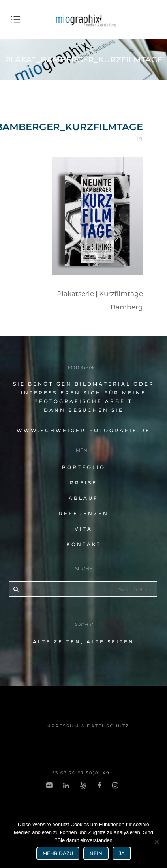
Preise (83, 483)
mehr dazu (58, 853)
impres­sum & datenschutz (87, 726)
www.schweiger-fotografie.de (83, 430)
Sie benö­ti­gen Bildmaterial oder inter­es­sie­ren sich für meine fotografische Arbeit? (84, 393)
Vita (83, 529)
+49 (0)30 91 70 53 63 (83, 773)
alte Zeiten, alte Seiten (83, 642)
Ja (122, 853)
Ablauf (83, 498)
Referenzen (84, 513)
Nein (96, 853)
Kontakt (84, 544)
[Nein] (157, 842)
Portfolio (84, 467)
